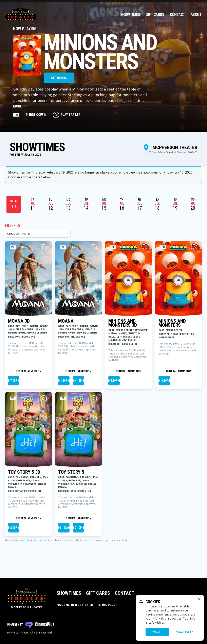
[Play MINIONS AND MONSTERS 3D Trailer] (144, 247)
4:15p (78, 381)
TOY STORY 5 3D (24, 472)
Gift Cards (155, 15)
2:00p (14, 528)
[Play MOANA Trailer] (94, 247)
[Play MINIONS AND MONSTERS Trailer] (194, 247)
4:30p (114, 381)
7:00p (14, 381)
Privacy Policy (184, 632)
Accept (157, 632)
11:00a (64, 528)
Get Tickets (59, 78)
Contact (177, 15)
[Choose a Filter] (38, 234)
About (196, 15)
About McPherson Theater (75, 605)
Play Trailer (67, 115)
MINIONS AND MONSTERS (172, 323)
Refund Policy (107, 605)
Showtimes (130, 15)
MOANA (66, 321)
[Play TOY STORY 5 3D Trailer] (44, 398)
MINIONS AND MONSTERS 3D (123, 323)
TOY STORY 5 (71, 472)
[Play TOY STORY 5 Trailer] (94, 398)
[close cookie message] (199, 599)
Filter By (13, 225)
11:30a (164, 381)
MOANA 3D (19, 321)
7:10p (78, 528)
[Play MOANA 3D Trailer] (44, 247)
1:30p (64, 381)
